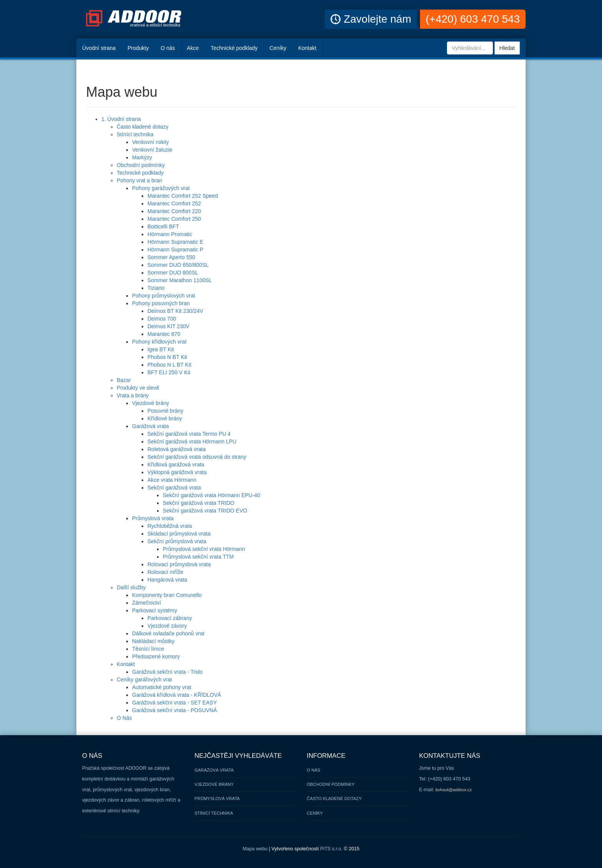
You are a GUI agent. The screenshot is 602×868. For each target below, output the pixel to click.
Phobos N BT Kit (167, 357)
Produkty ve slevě (138, 388)
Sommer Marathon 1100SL (180, 280)
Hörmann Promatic (170, 234)
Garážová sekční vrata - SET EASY (174, 703)
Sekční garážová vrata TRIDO (198, 503)
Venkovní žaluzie (152, 150)
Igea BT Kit (161, 349)
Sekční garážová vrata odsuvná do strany (197, 457)
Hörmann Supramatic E (175, 242)
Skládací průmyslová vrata (179, 534)
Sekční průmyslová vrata (177, 541)
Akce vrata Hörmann (172, 480)
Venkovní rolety (150, 142)
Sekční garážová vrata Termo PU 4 (189, 434)
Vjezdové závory (167, 626)
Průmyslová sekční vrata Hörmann (204, 549)
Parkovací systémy (155, 610)
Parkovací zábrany (170, 618)
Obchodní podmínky (141, 165)
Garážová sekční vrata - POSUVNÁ (174, 710)
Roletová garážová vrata (177, 449)
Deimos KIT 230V (168, 326)
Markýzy (142, 157)
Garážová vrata (150, 426)
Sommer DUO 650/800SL (178, 265)
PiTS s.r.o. (331, 849)
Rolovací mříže (165, 572)
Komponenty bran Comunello (167, 595)
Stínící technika (135, 134)
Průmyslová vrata (153, 518)
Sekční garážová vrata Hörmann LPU (192, 441)
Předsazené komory (156, 656)
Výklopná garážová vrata (177, 472)
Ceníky (278, 48)
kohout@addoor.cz (454, 790)
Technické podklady (234, 48)
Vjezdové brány (151, 403)
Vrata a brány (133, 395)
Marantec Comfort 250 (174, 219)
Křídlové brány (165, 418)
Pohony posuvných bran (161, 303)
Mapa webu (255, 849)
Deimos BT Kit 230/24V (175, 311)
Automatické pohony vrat (162, 687)
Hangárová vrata (167, 580)
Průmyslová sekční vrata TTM (198, 557)
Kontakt (307, 48)
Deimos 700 (162, 319)
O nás (168, 48)
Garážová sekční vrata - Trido (167, 672)
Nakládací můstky (153, 641)
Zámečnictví (146, 603)
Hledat (507, 48)
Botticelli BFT (163, 227)
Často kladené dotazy (143, 127)
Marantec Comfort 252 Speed (183, 196)
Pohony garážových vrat (161, 188)
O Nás (124, 718)
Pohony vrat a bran (139, 180)
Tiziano (156, 288)
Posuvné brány (165, 411)
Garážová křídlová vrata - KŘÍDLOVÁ (177, 695)
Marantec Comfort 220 (174, 211)
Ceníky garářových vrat (144, 680)
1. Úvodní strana (121, 119)
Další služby (131, 587)
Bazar (124, 380)
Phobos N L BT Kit (169, 365)
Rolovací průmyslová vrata (179, 564)
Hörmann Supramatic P (175, 250)
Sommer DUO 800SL (173, 273)
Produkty (138, 48)
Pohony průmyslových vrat (164, 296)
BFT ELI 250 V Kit (169, 372)
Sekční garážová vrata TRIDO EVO (205, 511)
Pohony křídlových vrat (159, 342)
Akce (193, 48)
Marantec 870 (164, 334)
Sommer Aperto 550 (171, 257)
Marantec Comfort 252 (174, 203)
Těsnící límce (148, 649)
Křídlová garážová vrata (176, 465)
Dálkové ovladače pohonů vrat (168, 633)
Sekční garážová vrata (174, 488)
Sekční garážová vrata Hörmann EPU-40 (212, 495)
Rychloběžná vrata (170, 526)
